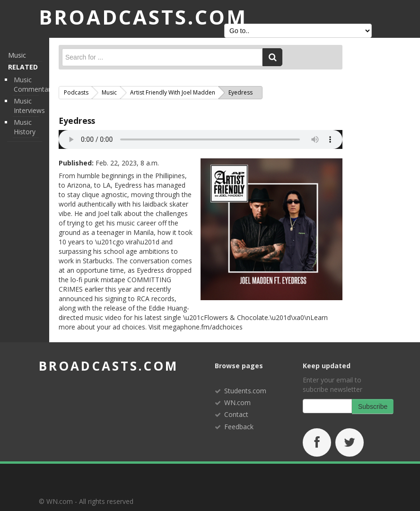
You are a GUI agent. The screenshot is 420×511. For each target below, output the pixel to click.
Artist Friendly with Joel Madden (173, 92)
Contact (236, 414)
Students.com (245, 391)
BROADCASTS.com (143, 17)
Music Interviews (29, 106)
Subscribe (373, 407)
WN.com (237, 403)
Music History (25, 127)
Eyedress (77, 121)
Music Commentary (34, 84)
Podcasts (76, 92)
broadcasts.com (109, 366)
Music (17, 55)
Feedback (239, 427)
